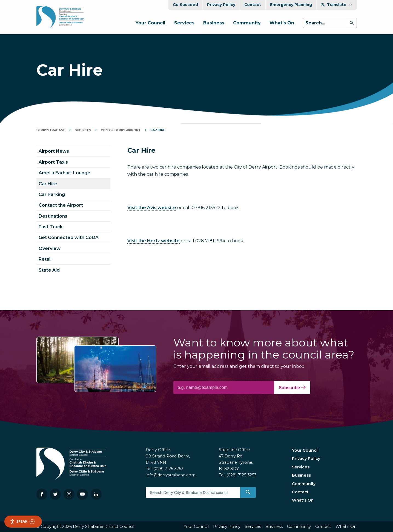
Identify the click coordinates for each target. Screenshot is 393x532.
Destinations (53, 216)
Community (247, 23)
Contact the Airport (61, 205)
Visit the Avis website (152, 208)
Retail (45, 259)
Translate (337, 5)
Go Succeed (185, 5)
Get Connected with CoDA (69, 237)
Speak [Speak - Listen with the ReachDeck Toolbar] (22, 521)
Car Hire (48, 184)
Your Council (150, 23)
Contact (253, 5)
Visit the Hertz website (154, 241)
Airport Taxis (53, 162)
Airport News (54, 151)
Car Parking (52, 194)
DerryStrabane (51, 130)
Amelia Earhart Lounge (64, 173)
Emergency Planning (291, 5)
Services (184, 23)
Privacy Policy (221, 5)
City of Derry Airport (121, 130)
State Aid (49, 270)
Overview (50, 248)
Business (214, 23)
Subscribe (292, 388)
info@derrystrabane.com (171, 475)
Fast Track (51, 227)
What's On (282, 23)
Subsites (83, 130)
